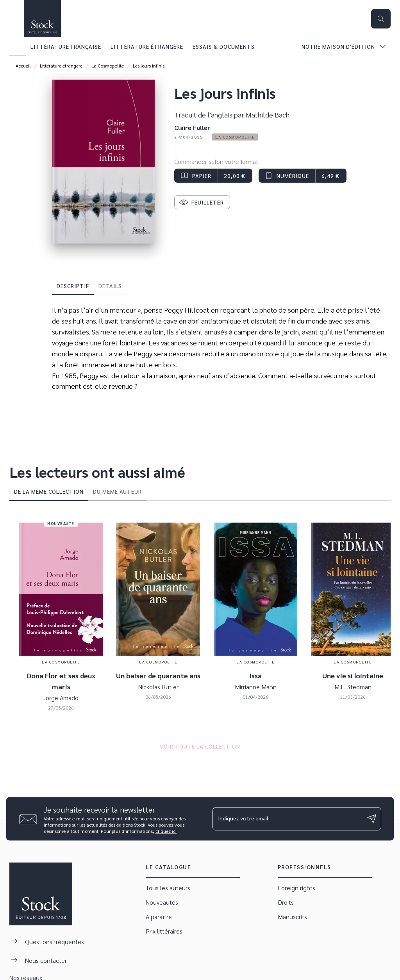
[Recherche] (381, 19)
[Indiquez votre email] (287, 819)
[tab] (18, 46)
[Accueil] (42, 19)
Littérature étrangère (61, 66)
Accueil (23, 66)
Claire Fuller (192, 127)
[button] (235, 137)
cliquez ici (166, 831)
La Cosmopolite (108, 66)
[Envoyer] (372, 819)
